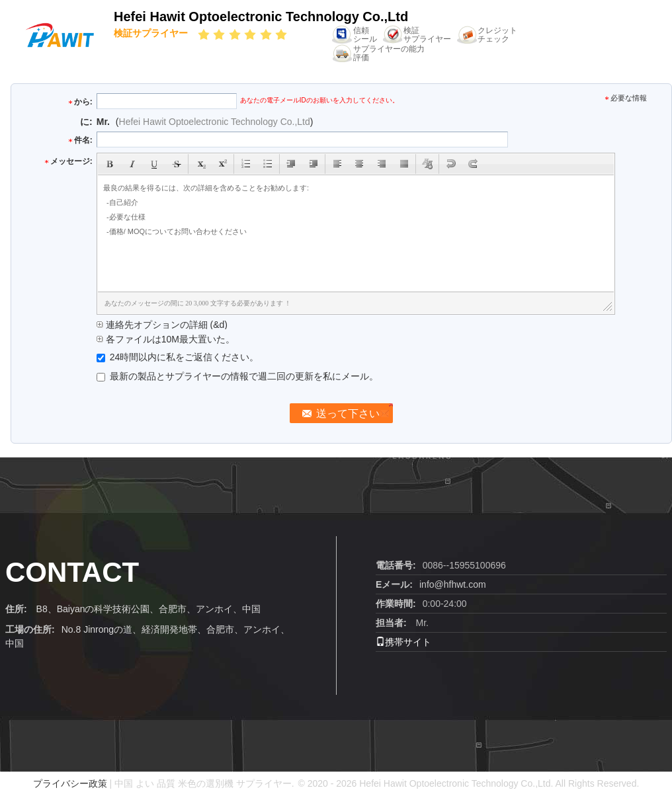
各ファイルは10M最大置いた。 (166, 339)
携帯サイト (403, 642)
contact (72, 572)
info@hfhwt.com (453, 584)
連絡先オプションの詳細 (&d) (162, 325)
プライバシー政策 (70, 783)
